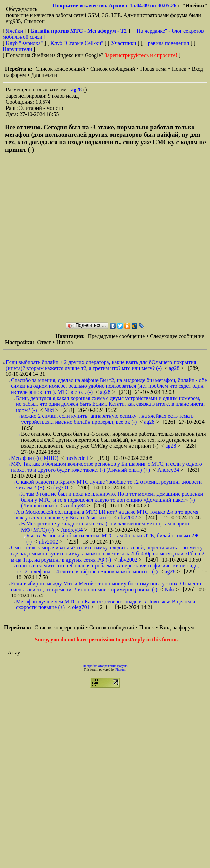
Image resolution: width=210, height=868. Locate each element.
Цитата (64, 342)
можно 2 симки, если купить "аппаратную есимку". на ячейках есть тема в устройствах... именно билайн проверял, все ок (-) (107, 419)
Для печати (44, 75)
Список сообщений (113, 69)
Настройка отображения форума (105, 666)
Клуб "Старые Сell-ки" (77, 43)
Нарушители (17, 49)
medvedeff (78, 458)
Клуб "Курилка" (24, 43)
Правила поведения (167, 43)
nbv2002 (128, 518)
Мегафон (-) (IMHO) (35, 458)
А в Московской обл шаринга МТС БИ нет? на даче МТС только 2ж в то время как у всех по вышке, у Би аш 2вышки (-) (107, 515)
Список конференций (60, 69)
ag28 (77, 90)
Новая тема (154, 69)
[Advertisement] (70, 245)
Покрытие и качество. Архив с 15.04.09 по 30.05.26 (114, 6)
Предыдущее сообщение (116, 336)
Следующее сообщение (177, 336)
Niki (50, 410)
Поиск (179, 69)
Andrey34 (169, 470)
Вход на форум (176, 627)
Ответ (44, 342)
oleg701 (61, 488)
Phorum (120, 670)
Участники (124, 43)
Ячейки (15, 31)
